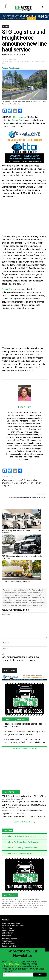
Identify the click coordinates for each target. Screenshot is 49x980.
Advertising (6, 935)
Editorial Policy (7, 933)
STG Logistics (20, 117)
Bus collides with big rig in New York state (27, 497)
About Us (6, 920)
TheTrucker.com (11, 969)
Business (6, 26)
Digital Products (8, 941)
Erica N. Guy (8, 55)
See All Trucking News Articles (24, 748)
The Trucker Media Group (11, 923)
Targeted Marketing (9, 946)
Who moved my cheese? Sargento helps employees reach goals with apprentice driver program (21, 483)
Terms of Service (8, 931)
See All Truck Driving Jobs (24, 822)
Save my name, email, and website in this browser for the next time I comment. (21, 659)
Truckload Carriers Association (13, 926)
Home (4, 59)
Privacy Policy (7, 928)
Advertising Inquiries (9, 939)
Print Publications (8, 944)
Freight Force (18, 120)
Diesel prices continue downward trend (17, 582)
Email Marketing (8, 948)
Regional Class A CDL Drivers (14, 814)
